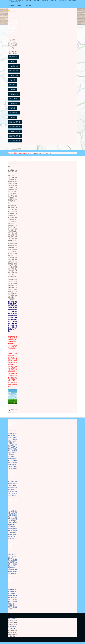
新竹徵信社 (13, 441)
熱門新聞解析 (12, 592)
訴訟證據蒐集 (12, 527)
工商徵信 (13, 525)
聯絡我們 (20, 5)
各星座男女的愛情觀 (12, 487)
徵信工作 (12, 5)
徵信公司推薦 (12, 556)
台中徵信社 (11, 445)
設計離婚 (11, 521)
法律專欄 (11, 486)
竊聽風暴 (13, 489)
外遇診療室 (11, 570)
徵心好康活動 (12, 554)
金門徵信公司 (13, 468)
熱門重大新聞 (12, 593)
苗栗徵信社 (12, 443)
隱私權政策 (12, 619)
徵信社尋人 (11, 538)
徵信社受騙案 (12, 495)
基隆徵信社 (11, 433)
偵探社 (15, 484)
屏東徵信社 (11, 457)
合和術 (10, 595)
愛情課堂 (13, 605)
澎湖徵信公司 (13, 466)
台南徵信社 (14, 453)
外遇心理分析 (12, 590)
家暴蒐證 (14, 531)
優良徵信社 (11, 558)
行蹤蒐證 (10, 511)
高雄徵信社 (12, 455)
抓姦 (14, 515)
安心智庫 (28, 5)
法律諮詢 (14, 519)
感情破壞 (14, 513)
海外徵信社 (12, 493)
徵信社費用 (11, 482)
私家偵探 (11, 533)
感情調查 (13, 536)
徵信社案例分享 (12, 491)
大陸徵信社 (13, 464)
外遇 (10, 515)
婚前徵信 (10, 529)
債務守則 (10, 607)
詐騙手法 (13, 568)
